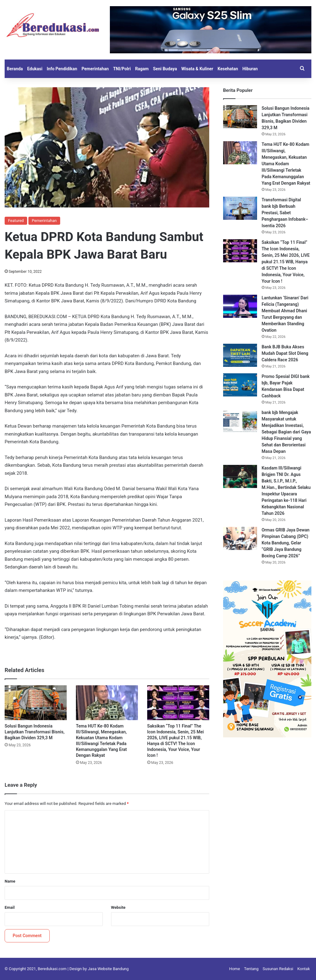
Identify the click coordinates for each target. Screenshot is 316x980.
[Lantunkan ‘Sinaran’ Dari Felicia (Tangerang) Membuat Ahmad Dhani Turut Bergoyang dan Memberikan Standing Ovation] (240, 306)
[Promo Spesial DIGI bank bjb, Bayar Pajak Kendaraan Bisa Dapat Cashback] (240, 385)
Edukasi (35, 69)
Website (118, 907)
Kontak (304, 969)
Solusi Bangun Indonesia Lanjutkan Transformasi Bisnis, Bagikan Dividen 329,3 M (35, 732)
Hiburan (250, 69)
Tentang (251, 969)
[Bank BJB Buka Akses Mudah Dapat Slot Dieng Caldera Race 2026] (240, 355)
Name (10, 881)
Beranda (15, 69)
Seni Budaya (165, 69)
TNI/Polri (122, 69)
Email (10, 907)
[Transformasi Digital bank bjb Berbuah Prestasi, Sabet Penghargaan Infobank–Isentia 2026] (240, 208)
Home (235, 969)
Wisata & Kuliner (197, 69)
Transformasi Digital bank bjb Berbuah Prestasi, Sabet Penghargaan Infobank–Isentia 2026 (285, 213)
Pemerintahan (95, 69)
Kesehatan (228, 69)
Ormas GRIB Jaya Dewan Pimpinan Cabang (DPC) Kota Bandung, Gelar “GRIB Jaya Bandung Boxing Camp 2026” (286, 543)
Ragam (142, 69)
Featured (16, 221)
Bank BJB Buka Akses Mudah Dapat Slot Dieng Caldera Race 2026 (285, 353)
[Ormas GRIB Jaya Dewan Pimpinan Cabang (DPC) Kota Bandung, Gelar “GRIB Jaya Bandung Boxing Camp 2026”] (240, 538)
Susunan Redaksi (278, 969)
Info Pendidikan (62, 69)
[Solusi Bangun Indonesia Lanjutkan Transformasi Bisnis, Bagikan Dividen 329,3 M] (36, 703)
